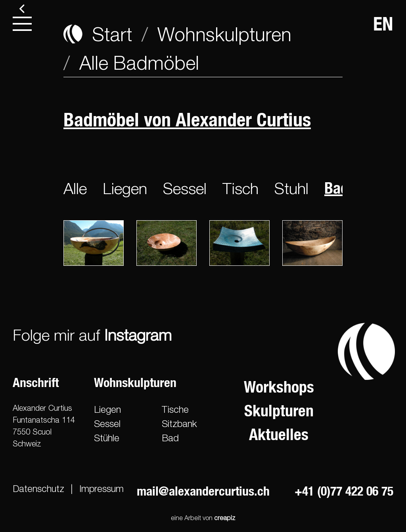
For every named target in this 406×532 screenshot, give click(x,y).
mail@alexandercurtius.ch (203, 491)
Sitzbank (179, 423)
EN (383, 24)
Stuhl (291, 188)
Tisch (240, 188)
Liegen (125, 188)
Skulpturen (279, 411)
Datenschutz (38, 488)
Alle (75, 188)
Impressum (101, 488)
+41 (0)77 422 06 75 (344, 491)
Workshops (279, 387)
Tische (175, 409)
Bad (170, 438)
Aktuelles (279, 434)
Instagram (138, 335)
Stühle (107, 438)
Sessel (185, 188)
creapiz (225, 518)
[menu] (22, 24)
